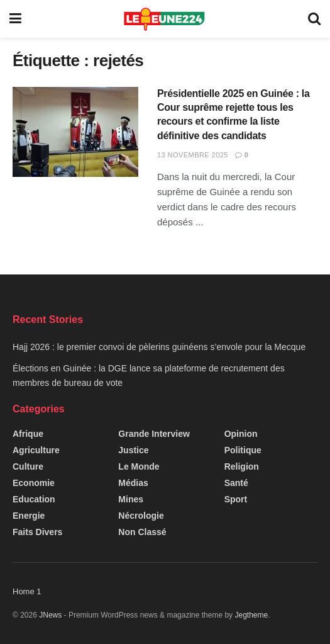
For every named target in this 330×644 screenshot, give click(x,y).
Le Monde (139, 466)
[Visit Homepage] (165, 19)
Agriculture (36, 450)
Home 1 (27, 591)
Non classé (142, 532)
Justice (133, 450)
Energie (29, 516)
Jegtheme (251, 615)
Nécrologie (141, 516)
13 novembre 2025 (193, 155)
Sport (236, 499)
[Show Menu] (15, 19)
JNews (50, 615)
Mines (131, 499)
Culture (28, 466)
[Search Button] (314, 19)
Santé (236, 483)
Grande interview (154, 434)
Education (34, 499)
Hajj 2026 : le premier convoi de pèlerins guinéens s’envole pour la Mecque (159, 347)
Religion (242, 466)
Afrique (28, 434)
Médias (133, 483)
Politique (243, 450)
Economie (34, 483)
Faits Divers (37, 532)
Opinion (241, 434)
